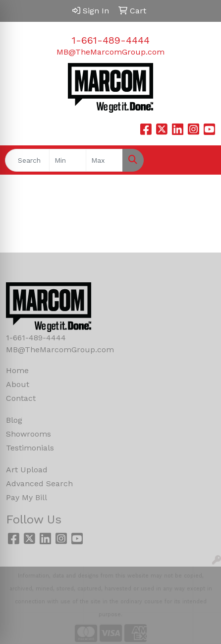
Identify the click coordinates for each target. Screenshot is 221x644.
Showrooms (28, 434)
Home (17, 370)
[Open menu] (201, 160)
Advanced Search (39, 483)
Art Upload (27, 470)
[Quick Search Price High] (104, 160)
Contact (21, 398)
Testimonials (30, 448)
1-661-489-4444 (111, 40)
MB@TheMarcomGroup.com (110, 52)
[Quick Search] (27, 160)
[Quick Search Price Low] (68, 160)
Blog (14, 420)
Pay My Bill (27, 497)
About (18, 384)
